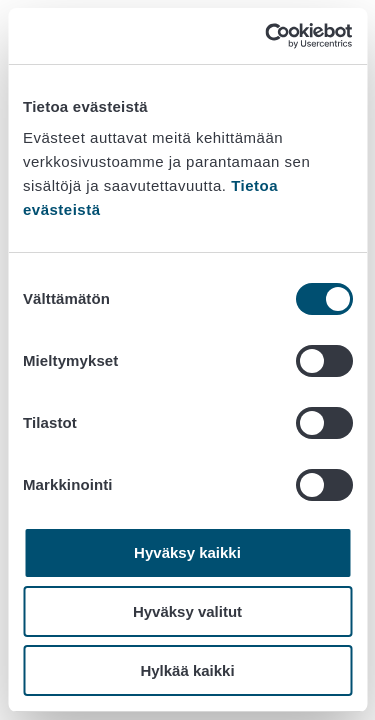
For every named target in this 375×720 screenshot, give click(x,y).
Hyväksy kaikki (187, 552)
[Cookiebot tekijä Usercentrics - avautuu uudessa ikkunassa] (267, 36)
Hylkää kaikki (187, 670)
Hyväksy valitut (187, 611)
